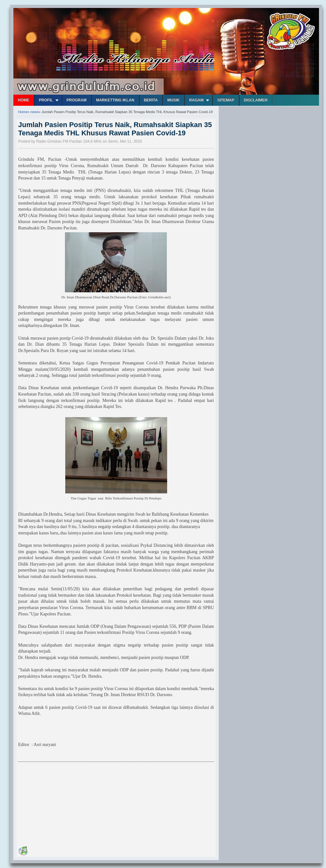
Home (24, 100)
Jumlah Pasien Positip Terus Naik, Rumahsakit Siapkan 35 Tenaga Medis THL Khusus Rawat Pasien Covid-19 (115, 129)
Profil (46, 100)
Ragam (196, 100)
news (35, 112)
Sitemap (226, 100)
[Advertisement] (66, 805)
